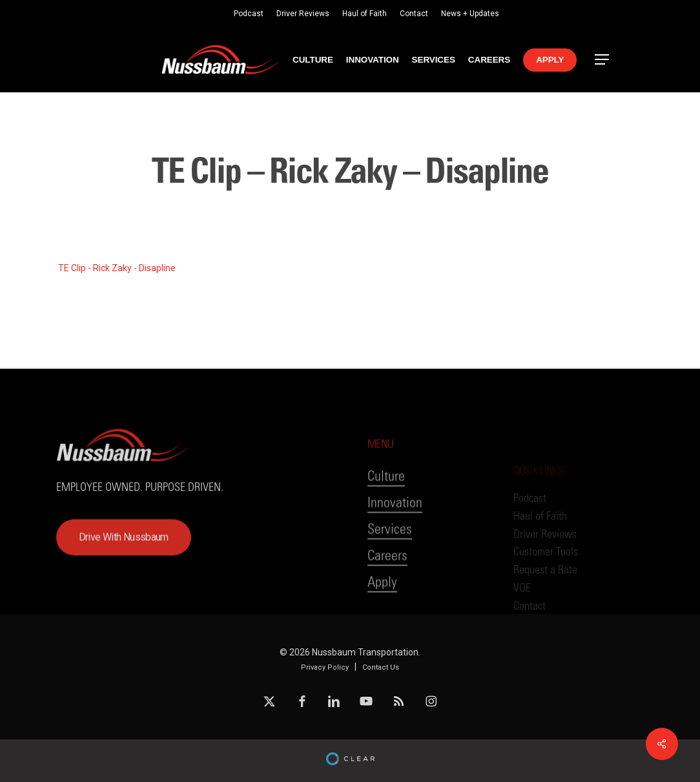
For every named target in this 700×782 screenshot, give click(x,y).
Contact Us (381, 667)
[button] (602, 60)
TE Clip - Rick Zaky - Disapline (117, 268)
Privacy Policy (325, 667)
